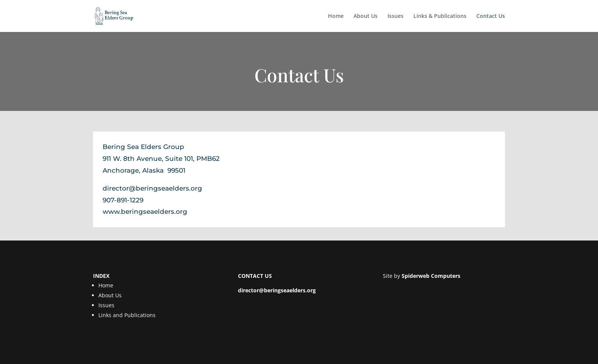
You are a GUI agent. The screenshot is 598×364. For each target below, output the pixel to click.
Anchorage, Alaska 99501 (144, 170)
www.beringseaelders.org (145, 212)
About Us (366, 16)
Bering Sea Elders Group (143, 147)
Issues (395, 16)
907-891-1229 (123, 200)
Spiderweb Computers (431, 276)
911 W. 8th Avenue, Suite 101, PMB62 (161, 159)
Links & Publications (440, 16)
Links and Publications (127, 315)
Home (336, 16)
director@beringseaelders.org (152, 188)
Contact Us (491, 16)
